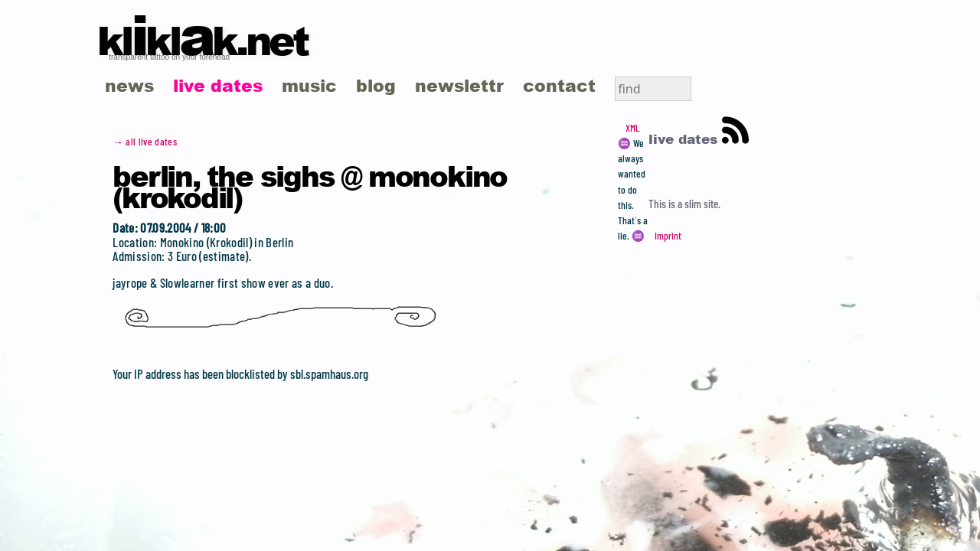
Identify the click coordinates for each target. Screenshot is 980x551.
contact (559, 85)
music (309, 85)
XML (632, 128)
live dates (218, 85)
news (129, 85)
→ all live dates (145, 142)
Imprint (668, 236)
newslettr (459, 85)
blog (376, 85)
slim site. (702, 204)
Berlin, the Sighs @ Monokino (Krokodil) (310, 186)
